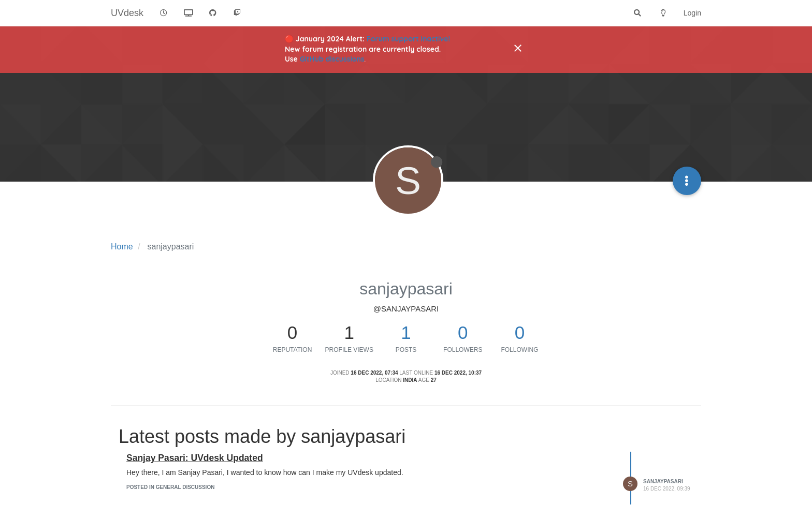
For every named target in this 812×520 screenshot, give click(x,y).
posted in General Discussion (170, 487)
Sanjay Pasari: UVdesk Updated (195, 458)
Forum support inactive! (408, 39)
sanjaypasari (663, 481)
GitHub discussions (332, 59)
